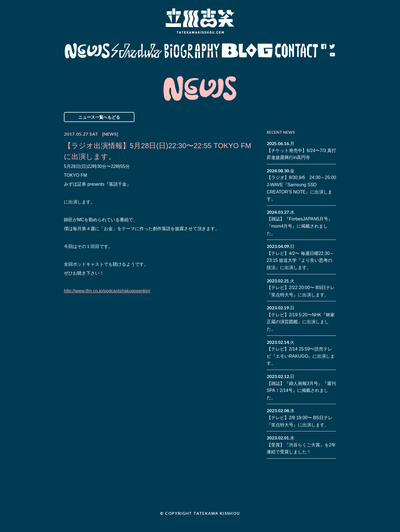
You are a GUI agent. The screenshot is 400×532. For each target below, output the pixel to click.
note (324, 55)
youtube (332, 55)
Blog (247, 51)
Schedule (137, 51)
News (87, 51)
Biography (192, 51)
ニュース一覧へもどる (99, 117)
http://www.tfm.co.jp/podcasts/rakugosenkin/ (107, 291)
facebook (324, 47)
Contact (297, 51)
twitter (332, 47)
